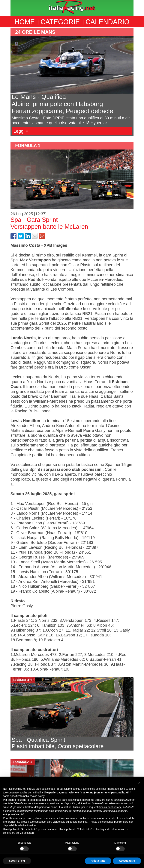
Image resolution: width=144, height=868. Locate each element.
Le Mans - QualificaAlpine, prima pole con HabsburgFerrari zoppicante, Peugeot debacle (62, 104)
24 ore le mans (35, 32)
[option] (72, 82)
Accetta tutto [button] (127, 861)
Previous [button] (8, 82)
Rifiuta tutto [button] (98, 861)
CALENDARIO (107, 22)
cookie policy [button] (37, 796)
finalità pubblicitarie (111, 807)
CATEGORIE (60, 22)
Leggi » (21, 131)
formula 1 (28, 146)
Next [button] (136, 82)
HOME (25, 22)
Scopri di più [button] (17, 861)
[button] (139, 783)
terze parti (61, 800)
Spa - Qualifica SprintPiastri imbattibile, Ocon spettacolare (58, 743)
